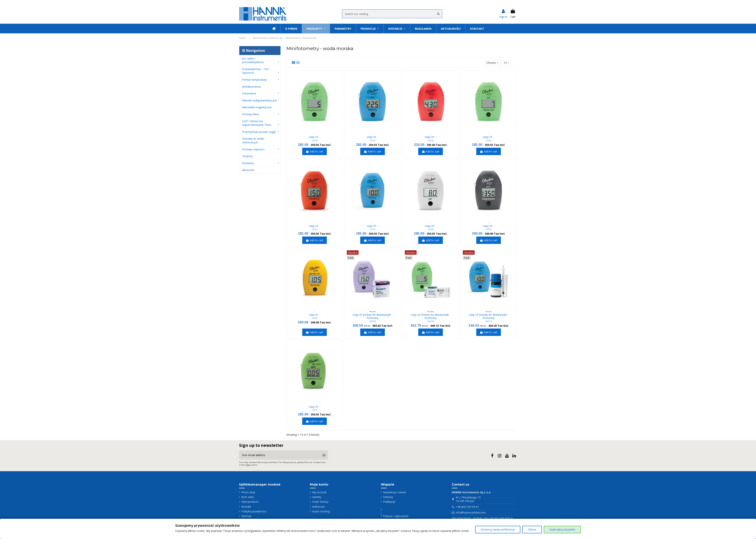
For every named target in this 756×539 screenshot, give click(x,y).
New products (250, 502)
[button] (397, 29)
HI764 (489, 140)
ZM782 (373, 321)
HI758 (431, 140)
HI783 (489, 229)
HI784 (315, 318)
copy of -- (315, 137)
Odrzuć (532, 529)
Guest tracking (321, 511)
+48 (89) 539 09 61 (467, 507)
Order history (320, 502)
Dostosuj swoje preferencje (498, 529)
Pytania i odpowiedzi (396, 516)
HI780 (431, 229)
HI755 (373, 140)
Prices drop (248, 492)
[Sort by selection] (492, 63)
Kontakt (246, 507)
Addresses (319, 507)
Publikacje (389, 502)
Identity (317, 497)
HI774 (315, 410)
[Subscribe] (324, 455)
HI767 (315, 229)
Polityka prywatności (254, 511)
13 (506, 63)
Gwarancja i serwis (395, 492)
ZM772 (489, 321)
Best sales (248, 497)
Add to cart (314, 151)
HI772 (373, 229)
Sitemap (246, 516)
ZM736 (431, 321)
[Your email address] (280, 455)
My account (319, 492)
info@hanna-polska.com (471, 512)
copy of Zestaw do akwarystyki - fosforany (373, 316)
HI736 (315, 140)
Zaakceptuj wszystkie (562, 529)
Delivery (388, 497)
